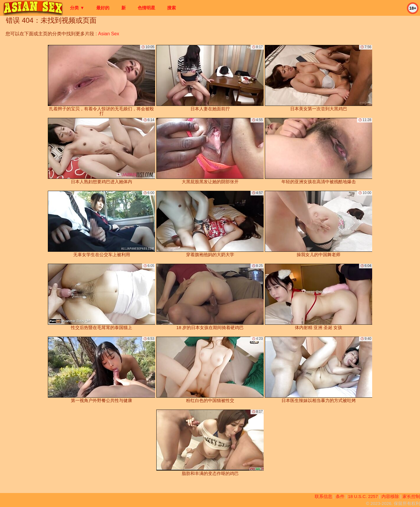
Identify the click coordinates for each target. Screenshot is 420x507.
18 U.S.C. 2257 (363, 496)
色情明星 (146, 8)
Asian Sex (108, 34)
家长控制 (411, 496)
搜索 (171, 8)
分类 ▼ (77, 8)
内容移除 (390, 496)
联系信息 (323, 496)
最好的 (103, 8)
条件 (340, 496)
